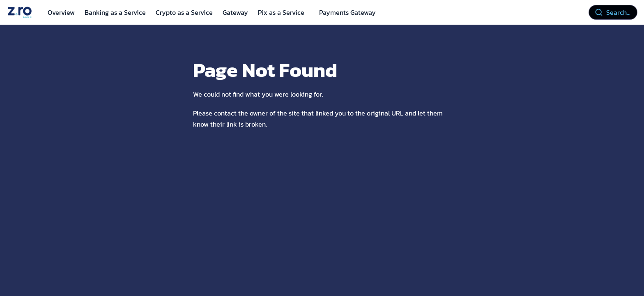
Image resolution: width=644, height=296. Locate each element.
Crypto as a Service (184, 12)
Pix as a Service (281, 12)
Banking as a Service (115, 12)
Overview (61, 12)
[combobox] (613, 12)
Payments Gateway (347, 12)
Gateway (235, 12)
